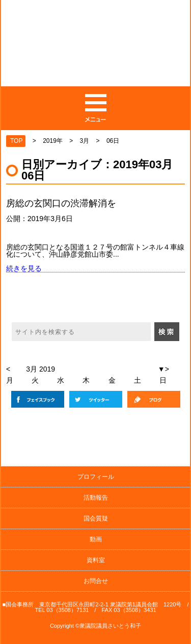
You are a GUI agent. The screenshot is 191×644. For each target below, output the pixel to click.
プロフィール (96, 477)
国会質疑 (96, 518)
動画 (96, 539)
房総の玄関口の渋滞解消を (61, 203)
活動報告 (96, 498)
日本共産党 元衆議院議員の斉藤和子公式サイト (96, 49)
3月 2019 (40, 369)
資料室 (96, 560)
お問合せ (96, 581)
